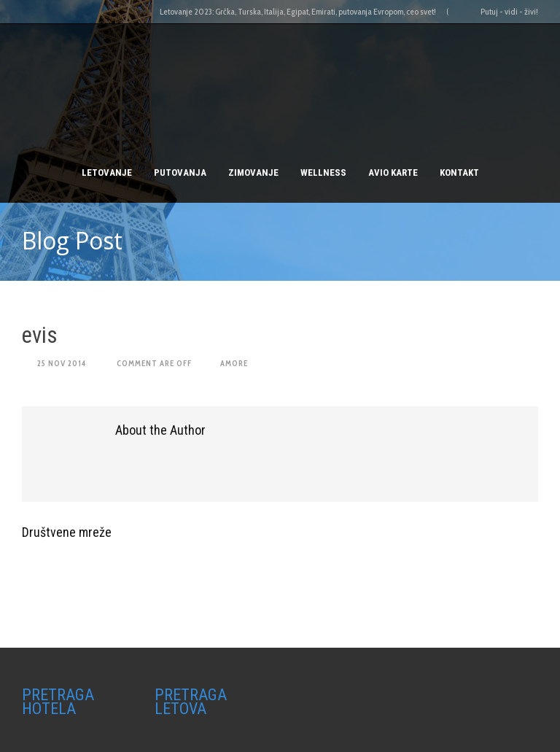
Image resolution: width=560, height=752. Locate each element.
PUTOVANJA (180, 173)
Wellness (323, 173)
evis (40, 335)
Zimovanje (253, 173)
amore (234, 363)
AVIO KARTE (393, 173)
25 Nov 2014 (62, 363)
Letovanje (107, 173)
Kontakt (459, 173)
